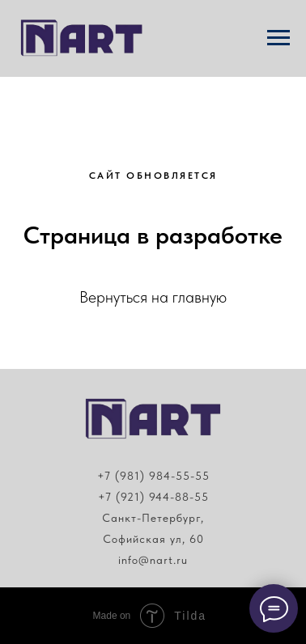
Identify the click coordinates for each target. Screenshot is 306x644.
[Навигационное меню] (278, 38)
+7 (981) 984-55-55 (153, 476)
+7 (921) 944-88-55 (153, 497)
